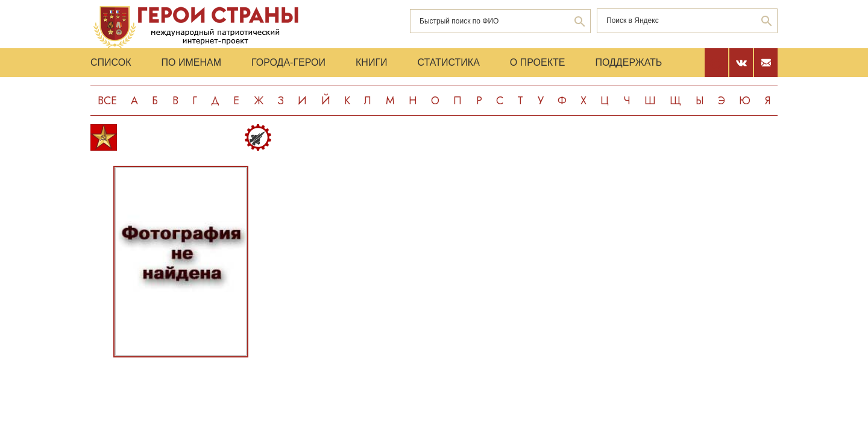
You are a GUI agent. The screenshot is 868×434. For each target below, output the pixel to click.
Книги (372, 62)
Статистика (449, 62)
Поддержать (628, 62)
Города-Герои (288, 62)
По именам (191, 62)
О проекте (538, 62)
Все (107, 101)
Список (111, 62)
